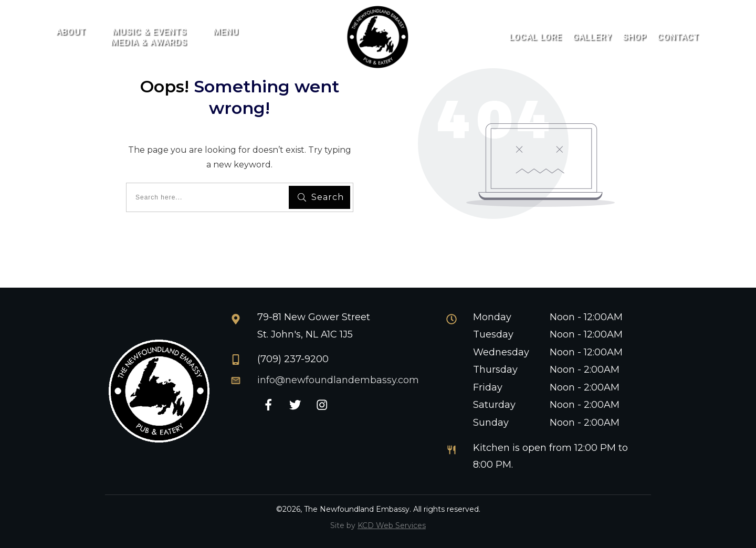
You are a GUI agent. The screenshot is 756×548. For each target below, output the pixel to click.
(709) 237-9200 (293, 359)
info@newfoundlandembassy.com (338, 380)
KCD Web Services (392, 525)
